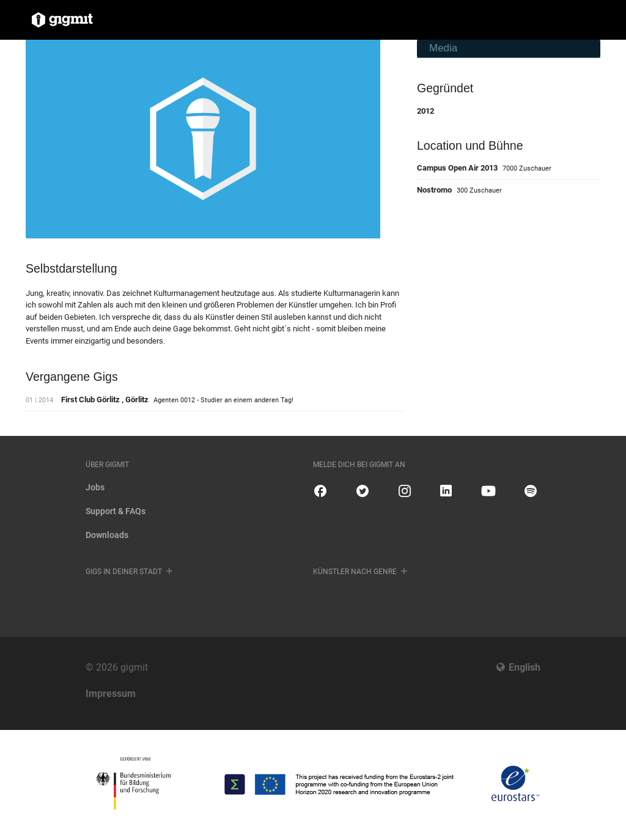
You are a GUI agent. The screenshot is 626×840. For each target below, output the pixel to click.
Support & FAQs (116, 511)
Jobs (95, 487)
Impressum (111, 694)
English (525, 667)
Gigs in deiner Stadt (124, 572)
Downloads (107, 535)
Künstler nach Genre (355, 572)
